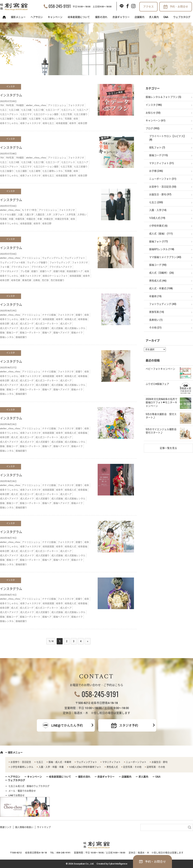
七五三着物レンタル (53, 119)
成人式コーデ (27, 324)
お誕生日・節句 (160, 762)
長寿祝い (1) (156, 320)
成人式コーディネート (47, 324)
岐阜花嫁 (16, 280)
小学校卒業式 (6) (158, 226)
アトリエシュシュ (57, 105)
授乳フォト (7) (157, 148)
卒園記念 (31, 219)
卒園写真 (20, 219)
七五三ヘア (83, 110)
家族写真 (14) (157, 312)
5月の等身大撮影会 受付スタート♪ (161, 416)
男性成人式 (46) (158, 281)
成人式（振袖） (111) (161, 234)
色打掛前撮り (58, 280)
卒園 (11, 219)
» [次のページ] (88, 641)
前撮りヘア (46, 271)
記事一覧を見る (168, 448)
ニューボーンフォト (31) (163, 179)
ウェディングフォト (75, 258)
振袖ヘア (47, 333)
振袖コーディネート (30, 333)
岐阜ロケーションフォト (55, 276)
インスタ (11, 87)
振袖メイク (77, 333)
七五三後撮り (7, 119)
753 (2, 105)
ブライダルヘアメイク (61, 267)
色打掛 (45, 280)
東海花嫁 (27, 280)
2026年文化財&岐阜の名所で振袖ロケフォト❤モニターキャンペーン (162, 402)
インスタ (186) (154, 105)
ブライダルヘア (39, 267)
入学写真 (71, 215)
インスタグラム (11, 95)
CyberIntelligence (118, 864)
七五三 (3, 110)
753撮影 (20, 105)
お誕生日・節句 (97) (160, 194)
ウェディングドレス (52, 258)
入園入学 (29, 215)
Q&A (166, 17)
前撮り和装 (59, 271)
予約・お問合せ (179, 7)
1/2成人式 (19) (157, 218)
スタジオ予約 (129, 725)
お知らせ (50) (153, 113)
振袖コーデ (12, 333)
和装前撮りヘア (75, 271)
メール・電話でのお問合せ (22, 791)
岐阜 (76, 119)
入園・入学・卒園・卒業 (51, 767)
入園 (20, 215)
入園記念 (40, 215)
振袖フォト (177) (159, 242)
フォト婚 (5, 267)
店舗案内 (139, 17)
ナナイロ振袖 (49, 315)
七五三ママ (26, 114)
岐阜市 (73, 123)
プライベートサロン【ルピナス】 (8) (168, 138)
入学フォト (59, 215)
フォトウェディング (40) (163, 304)
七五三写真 (66, 114)
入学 (49, 215)
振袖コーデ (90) (158, 265)
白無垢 (37, 280)
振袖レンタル (7, 337)
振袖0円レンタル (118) (162, 249)
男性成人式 (112, 767)
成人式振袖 (57, 328)
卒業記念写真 (62, 219)
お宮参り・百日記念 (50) (163, 187)
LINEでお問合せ (16, 795)
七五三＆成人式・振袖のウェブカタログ (29, 786)
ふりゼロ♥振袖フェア (157, 384)
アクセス (148, 7)
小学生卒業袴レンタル (22, 767)
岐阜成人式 (70, 319)
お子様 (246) (156, 171)
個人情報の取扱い (24, 827)
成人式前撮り (43, 328)
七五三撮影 (21, 119)
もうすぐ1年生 (29, 210)
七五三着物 (35, 119)
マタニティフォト (111, 762)
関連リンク (6, 827)
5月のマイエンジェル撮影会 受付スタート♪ (162, 431)
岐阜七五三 (48, 123)
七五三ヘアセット (9, 114)
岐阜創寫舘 (62, 123)
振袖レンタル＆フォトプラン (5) (163, 97)
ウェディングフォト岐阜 (13, 262)
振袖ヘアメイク (61, 333)
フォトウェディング (60, 262)
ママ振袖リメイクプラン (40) (165, 257)
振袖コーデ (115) (159, 155)
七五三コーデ (52, 110)
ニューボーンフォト (136, 762)
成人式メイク (27, 328)
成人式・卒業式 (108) (161, 288)
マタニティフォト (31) (162, 163)
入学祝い (82, 215)
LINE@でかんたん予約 (67, 725)
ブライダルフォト (20, 267)
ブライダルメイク (9, 271)
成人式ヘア (66, 324)
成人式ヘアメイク (9, 328)
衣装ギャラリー (121, 17)
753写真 (10, 105)
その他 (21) (155, 328)
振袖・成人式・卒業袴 (60, 762)
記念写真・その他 (132, 767)
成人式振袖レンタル (75, 328)
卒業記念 (48, 219)
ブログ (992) (153, 128)
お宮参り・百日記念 (21, 762)
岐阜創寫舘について (79, 17)
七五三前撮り (81, 114)
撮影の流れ (101, 17)
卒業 (40, 219)
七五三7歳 (39, 110)
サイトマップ (44, 827)
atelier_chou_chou (36, 105)
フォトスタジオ (76, 105)
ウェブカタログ (182, 17)
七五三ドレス (68, 110)
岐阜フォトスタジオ (30, 123)
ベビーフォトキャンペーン (160, 369)
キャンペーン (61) (156, 120)
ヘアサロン (37, 17)
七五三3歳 (14, 110)
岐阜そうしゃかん (9, 123)
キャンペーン (55, 17)
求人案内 (154, 17)
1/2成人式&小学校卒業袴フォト (85, 767)
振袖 (2, 333)
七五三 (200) (156, 202)
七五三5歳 (26, 110)
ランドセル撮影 (8, 215)
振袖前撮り (21, 337)
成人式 (14, 324)
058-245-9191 (60, 6)
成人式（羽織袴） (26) (162, 273)
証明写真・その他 (156, 767)
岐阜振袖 (83, 319)
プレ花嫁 (25, 271)
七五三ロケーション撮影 (46, 114)
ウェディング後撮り (37, 262)
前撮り (35, 271)
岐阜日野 (83, 123)
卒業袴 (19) (155, 296)
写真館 (68, 119)
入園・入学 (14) (158, 210)
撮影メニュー (18, 17)
